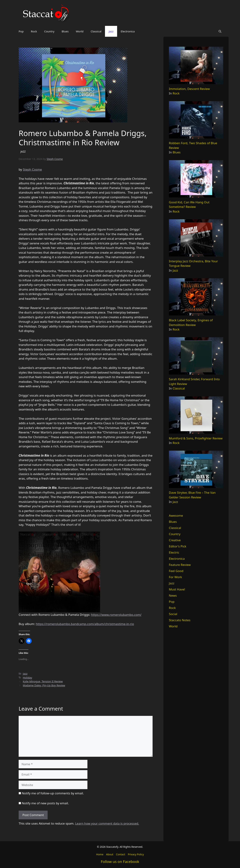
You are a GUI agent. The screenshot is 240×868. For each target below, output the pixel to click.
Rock (34, 31)
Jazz (111, 31)
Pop (21, 31)
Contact (121, 854)
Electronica (128, 31)
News (173, 595)
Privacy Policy (136, 854)
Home (100, 854)
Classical (96, 31)
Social (173, 614)
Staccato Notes (180, 620)
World (80, 31)
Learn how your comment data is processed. (107, 823)
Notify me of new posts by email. (45, 803)
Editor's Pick (178, 546)
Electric (174, 552)
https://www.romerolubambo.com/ (116, 615)
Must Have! (177, 589)
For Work (175, 577)
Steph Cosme (32, 169)
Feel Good (176, 571)
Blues (65, 31)
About (110, 854)
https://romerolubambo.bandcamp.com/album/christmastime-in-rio (85, 624)
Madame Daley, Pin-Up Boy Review (44, 685)
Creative (175, 540)
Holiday (27, 678)
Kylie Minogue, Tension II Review (43, 681)
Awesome (176, 515)
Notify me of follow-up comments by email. (53, 793)
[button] (220, 31)
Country (49, 31)
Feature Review (180, 565)
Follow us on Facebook (120, 862)
